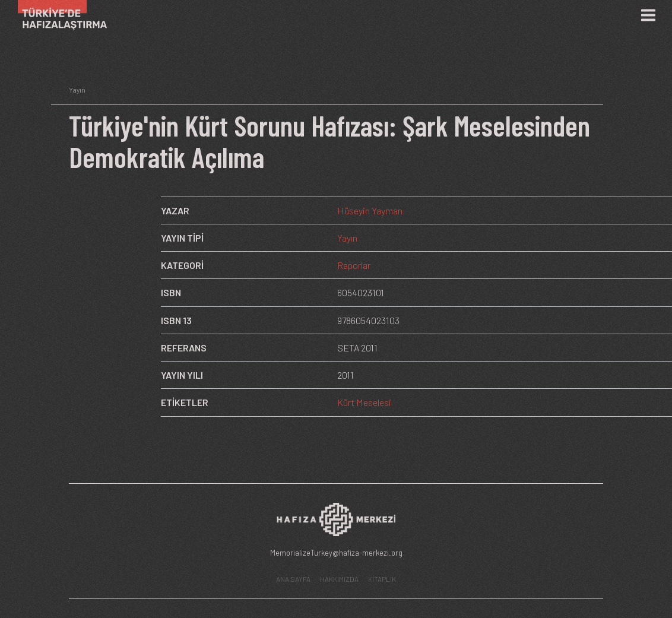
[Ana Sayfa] (58, 15)
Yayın (347, 238)
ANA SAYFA (293, 579)
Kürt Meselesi (364, 402)
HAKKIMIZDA (339, 579)
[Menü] (648, 15)
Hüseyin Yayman (370, 210)
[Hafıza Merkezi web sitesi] (336, 523)
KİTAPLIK (382, 579)
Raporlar (354, 265)
